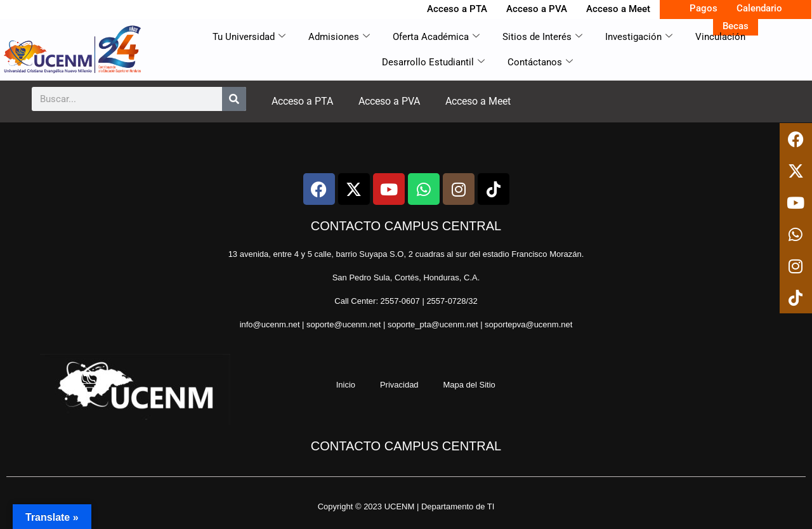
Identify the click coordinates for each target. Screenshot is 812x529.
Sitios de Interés (542, 37)
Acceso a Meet (618, 9)
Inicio (346, 385)
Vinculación (720, 37)
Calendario (759, 8)
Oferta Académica (436, 37)
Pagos (704, 8)
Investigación (639, 37)
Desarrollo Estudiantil (433, 62)
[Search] (234, 99)
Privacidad (399, 385)
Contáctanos (540, 62)
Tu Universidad (249, 37)
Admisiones (339, 37)
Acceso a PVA (537, 9)
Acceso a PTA (457, 9)
